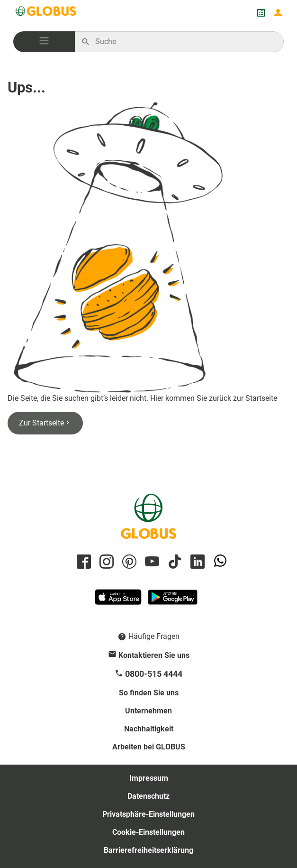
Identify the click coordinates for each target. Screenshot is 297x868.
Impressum (149, 778)
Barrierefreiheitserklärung (148, 850)
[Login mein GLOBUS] (278, 13)
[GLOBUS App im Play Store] (173, 601)
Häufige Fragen (154, 636)
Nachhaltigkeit (149, 729)
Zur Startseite (45, 423)
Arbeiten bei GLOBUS (149, 747)
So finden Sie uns (149, 693)
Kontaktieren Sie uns (154, 655)
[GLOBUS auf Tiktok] (173, 562)
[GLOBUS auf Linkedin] (196, 562)
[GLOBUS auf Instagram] (105, 562)
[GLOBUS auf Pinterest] (128, 562)
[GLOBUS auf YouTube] (151, 562)
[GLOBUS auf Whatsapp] (219, 562)
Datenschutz (148, 796)
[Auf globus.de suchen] (184, 42)
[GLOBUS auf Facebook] (82, 562)
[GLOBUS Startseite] (46, 13)
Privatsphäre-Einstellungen (148, 814)
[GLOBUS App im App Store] (119, 601)
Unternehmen (148, 711)
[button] (44, 42)
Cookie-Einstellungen (148, 832)
